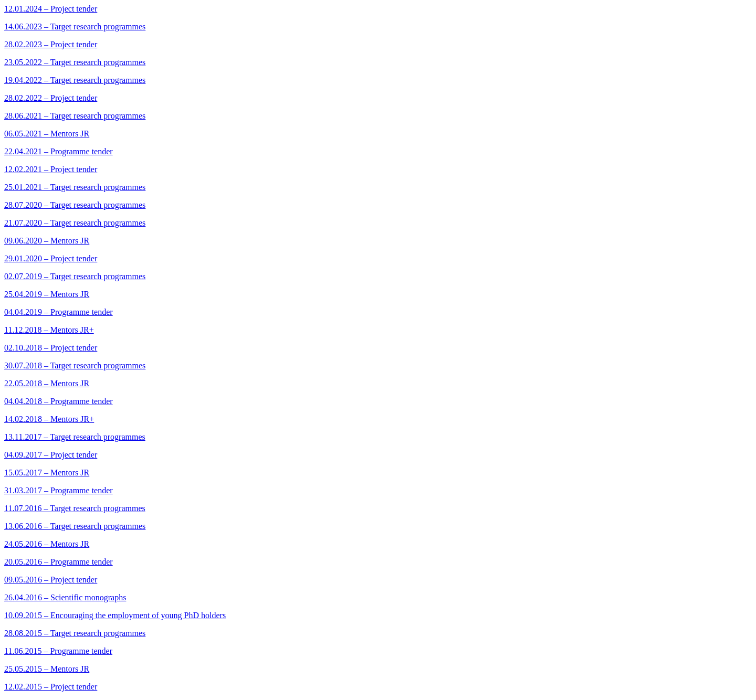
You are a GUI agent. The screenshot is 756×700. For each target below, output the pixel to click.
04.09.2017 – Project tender (51, 455)
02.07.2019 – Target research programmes (75, 276)
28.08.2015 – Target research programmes (75, 633)
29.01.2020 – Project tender (51, 258)
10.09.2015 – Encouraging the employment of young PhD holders (115, 615)
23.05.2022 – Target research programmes (75, 62)
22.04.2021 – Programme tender (59, 151)
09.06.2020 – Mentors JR (47, 241)
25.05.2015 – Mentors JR (47, 669)
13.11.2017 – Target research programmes (75, 437)
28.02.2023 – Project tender (51, 44)
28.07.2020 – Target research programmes (75, 205)
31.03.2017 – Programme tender (59, 490)
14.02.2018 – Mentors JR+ (49, 419)
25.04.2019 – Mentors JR (47, 294)
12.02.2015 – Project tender (51, 687)
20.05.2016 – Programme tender (59, 562)
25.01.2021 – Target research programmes (75, 187)
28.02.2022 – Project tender (51, 98)
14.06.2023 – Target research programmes (75, 26)
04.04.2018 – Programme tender (59, 401)
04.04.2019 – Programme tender (59, 312)
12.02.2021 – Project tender (51, 169)
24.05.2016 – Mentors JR (47, 544)
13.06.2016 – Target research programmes (75, 526)
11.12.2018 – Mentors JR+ (49, 330)
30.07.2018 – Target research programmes (75, 365)
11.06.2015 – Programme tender (58, 651)
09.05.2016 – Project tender (51, 580)
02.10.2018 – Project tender (51, 348)
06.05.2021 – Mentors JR (47, 134)
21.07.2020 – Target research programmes (75, 223)
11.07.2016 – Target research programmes (75, 508)
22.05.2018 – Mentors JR (47, 383)
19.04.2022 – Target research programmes (75, 80)
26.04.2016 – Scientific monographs (65, 597)
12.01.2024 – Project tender (51, 9)
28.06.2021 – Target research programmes (75, 116)
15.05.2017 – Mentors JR (47, 473)
